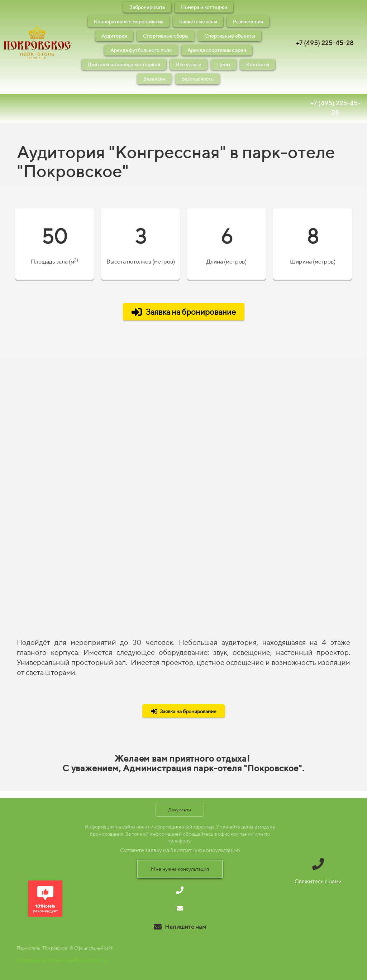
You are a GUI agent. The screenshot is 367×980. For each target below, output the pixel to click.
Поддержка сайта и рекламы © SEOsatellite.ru (62, 960)
